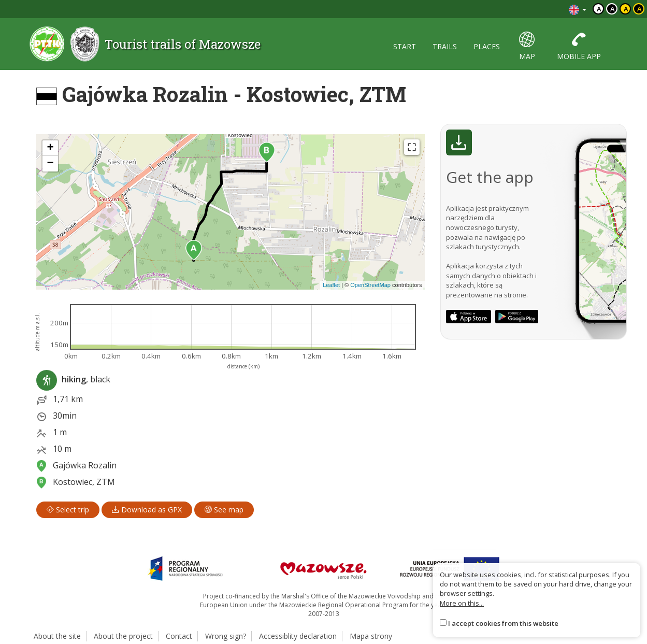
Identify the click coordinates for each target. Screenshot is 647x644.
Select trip (68, 510)
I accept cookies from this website (503, 623)
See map (224, 510)
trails (445, 46)
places (487, 46)
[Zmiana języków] (578, 9)
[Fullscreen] (412, 147)
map (527, 46)
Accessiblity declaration (298, 636)
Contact (179, 636)
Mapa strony (371, 636)
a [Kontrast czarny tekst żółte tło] (626, 9)
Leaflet (331, 285)
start (405, 46)
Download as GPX (147, 510)
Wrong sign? (226, 636)
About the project (123, 636)
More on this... (462, 603)
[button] (194, 250)
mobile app (579, 46)
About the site (57, 636)
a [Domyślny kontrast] (599, 9)
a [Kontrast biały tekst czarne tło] (613, 9)
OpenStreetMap (370, 285)
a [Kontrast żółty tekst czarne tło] (639, 9)
